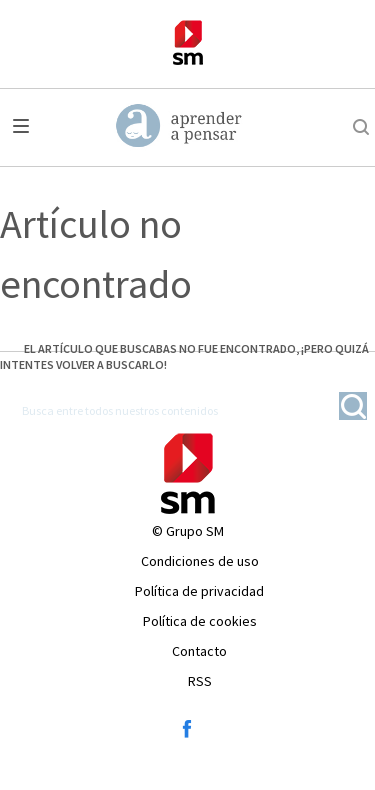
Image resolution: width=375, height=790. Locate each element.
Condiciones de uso (200, 561)
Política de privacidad (199, 591)
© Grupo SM (188, 531)
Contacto (199, 651)
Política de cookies (200, 621)
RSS (200, 681)
